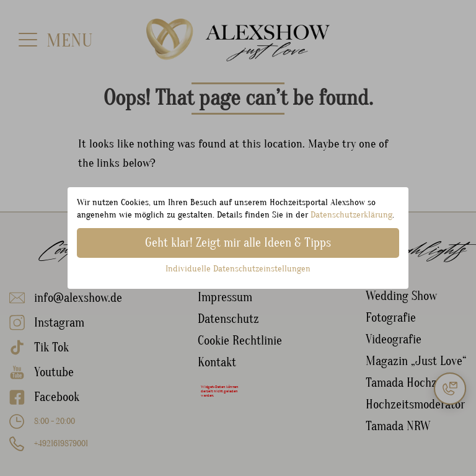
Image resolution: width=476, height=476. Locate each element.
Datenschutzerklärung (351, 215)
